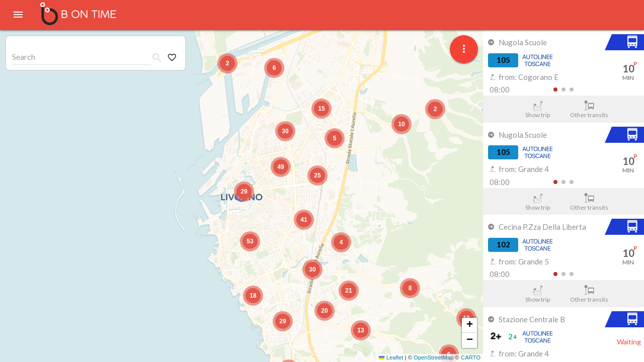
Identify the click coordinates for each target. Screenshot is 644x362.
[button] (244, 192)
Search (24, 57)
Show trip (538, 110)
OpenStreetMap (433, 357)
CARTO (471, 357)
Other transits (589, 110)
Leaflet (391, 357)
